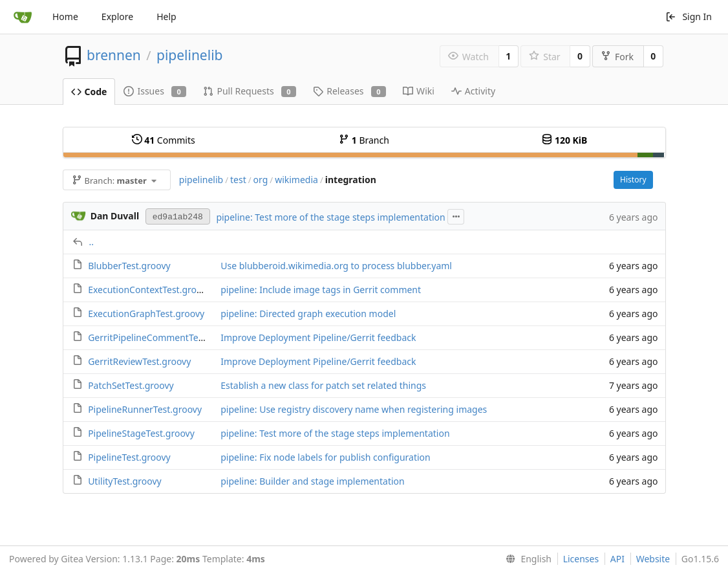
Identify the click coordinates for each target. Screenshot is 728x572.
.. (92, 242)
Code (89, 92)
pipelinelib (190, 55)
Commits (164, 140)
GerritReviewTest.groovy (139, 361)
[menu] (526, 559)
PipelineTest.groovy (129, 457)
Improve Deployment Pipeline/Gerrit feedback (318, 337)
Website (653, 559)
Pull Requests (250, 91)
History (633, 180)
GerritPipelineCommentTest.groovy (163, 337)
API (617, 559)
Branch (364, 140)
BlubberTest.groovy (129, 266)
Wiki (419, 91)
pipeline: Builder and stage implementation (312, 481)
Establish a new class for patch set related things (323, 385)
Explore (117, 16)
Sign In (689, 16)
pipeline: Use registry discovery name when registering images (354, 409)
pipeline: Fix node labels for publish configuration (326, 457)
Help (166, 16)
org (261, 180)
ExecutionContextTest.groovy (149, 290)
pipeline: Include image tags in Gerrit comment (321, 290)
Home (65, 16)
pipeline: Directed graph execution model (308, 313)
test (238, 180)
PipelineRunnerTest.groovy (145, 409)
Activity (473, 91)
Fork (617, 57)
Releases (349, 91)
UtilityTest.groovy (125, 481)
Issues (155, 91)
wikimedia (296, 180)
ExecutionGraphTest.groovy (146, 313)
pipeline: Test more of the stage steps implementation (330, 217)
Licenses (581, 559)
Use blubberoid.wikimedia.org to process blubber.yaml (336, 266)
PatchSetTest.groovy (131, 385)
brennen (114, 55)
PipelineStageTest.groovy (141, 433)
